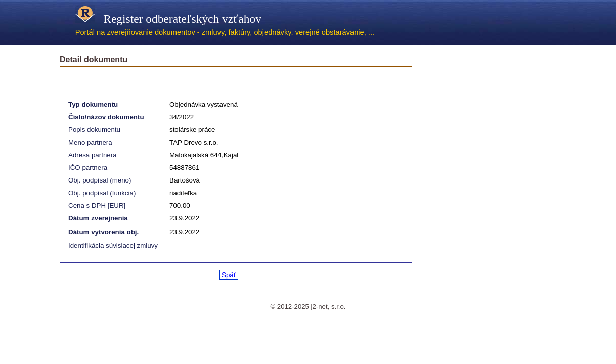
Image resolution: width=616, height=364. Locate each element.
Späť (229, 275)
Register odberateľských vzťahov (168, 19)
